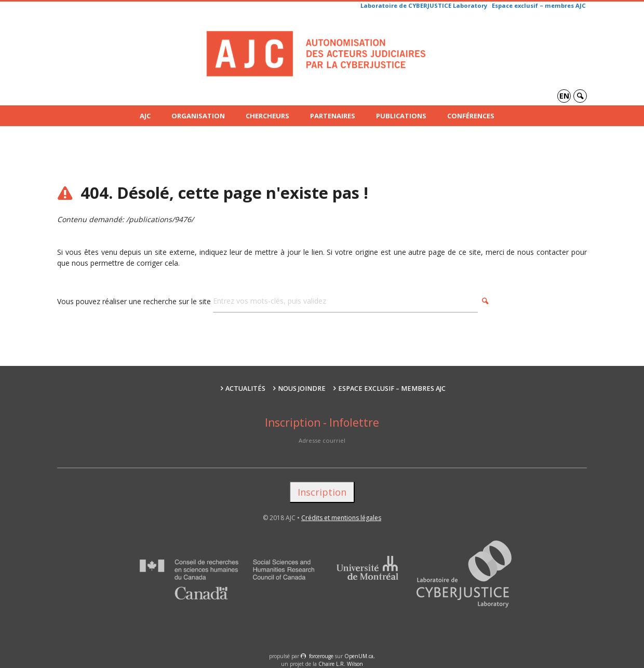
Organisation (198, 116)
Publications (401, 116)
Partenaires (333, 116)
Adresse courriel (322, 440)
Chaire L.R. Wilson (341, 664)
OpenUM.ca (359, 656)
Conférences (471, 116)
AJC (145, 116)
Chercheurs (267, 116)
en (564, 96)
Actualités (245, 388)
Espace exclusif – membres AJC (539, 5)
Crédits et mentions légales (341, 518)
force (321, 656)
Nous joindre (302, 388)
